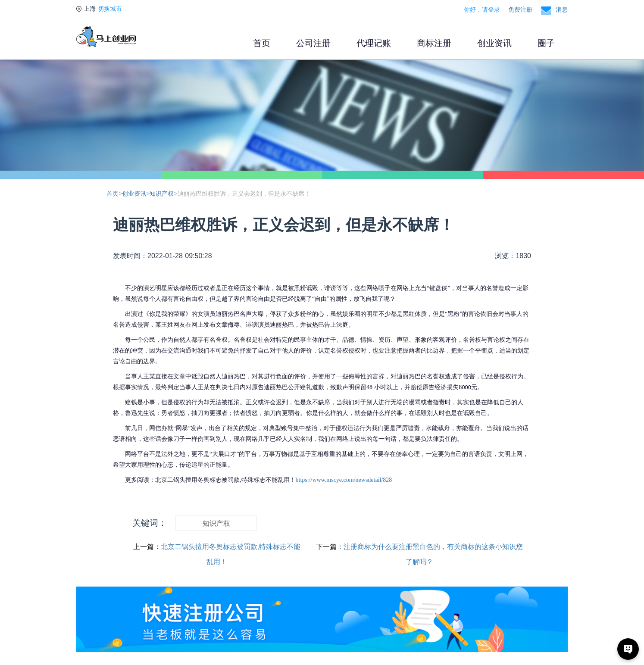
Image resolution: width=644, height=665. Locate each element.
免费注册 (520, 9)
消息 (562, 9)
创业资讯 (494, 43)
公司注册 (313, 43)
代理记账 (374, 43)
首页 (262, 43)
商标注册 (434, 43)
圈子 (546, 43)
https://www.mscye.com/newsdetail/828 (344, 480)
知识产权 (162, 194)
